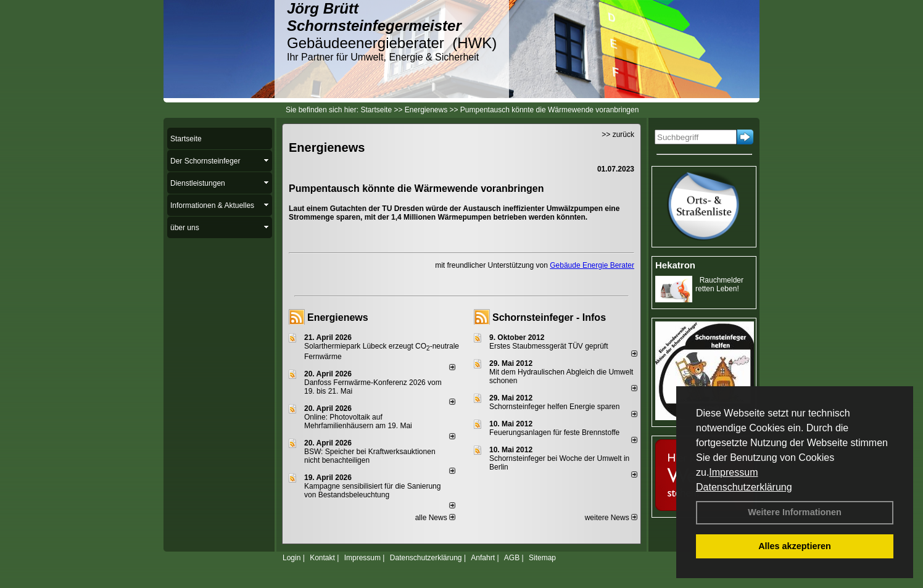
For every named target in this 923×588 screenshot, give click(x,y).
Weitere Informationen (795, 512)
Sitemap (542, 558)
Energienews (338, 317)
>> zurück (618, 135)
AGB (512, 558)
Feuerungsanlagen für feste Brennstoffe (554, 433)
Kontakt (322, 558)
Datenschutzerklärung (744, 487)
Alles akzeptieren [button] (795, 546)
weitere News (611, 518)
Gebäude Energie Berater (592, 265)
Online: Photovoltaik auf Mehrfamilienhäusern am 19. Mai (358, 421)
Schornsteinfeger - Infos (549, 317)
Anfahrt (483, 558)
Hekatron (675, 265)
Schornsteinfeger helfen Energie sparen (554, 407)
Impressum (733, 472)
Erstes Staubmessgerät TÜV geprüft (549, 346)
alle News (435, 518)
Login (292, 558)
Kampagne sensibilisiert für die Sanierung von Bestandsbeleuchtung (372, 491)
